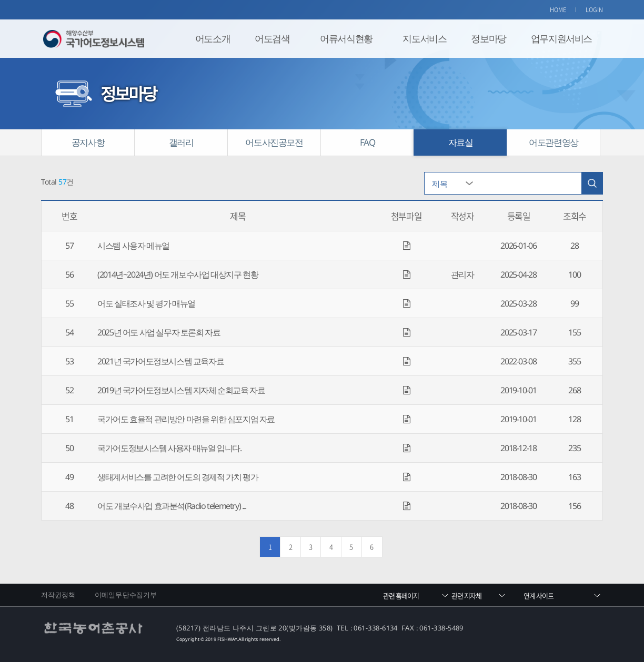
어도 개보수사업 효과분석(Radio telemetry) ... (172, 506)
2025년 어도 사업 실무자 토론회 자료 (159, 332)
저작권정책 (58, 595)
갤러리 (181, 142)
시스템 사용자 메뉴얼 (133, 246)
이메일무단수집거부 (126, 595)
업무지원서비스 (561, 38)
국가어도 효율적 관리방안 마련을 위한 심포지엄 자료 (186, 419)
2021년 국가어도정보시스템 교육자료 (160, 361)
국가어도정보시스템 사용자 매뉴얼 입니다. (169, 448)
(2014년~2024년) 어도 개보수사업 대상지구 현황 (178, 274)
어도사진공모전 (274, 142)
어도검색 (272, 38)
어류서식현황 (346, 38)
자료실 (461, 142)
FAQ (368, 142)
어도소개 (213, 38)
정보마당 (488, 38)
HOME (558, 10)
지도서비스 (424, 38)
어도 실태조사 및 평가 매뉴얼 (146, 303)
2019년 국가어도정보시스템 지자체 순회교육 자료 (181, 390)
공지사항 (88, 142)
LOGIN (595, 10)
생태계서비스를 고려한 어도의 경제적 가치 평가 (178, 477)
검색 (592, 183)
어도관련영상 (554, 142)
